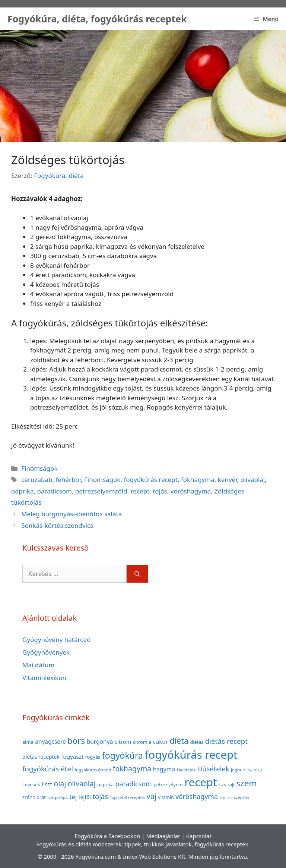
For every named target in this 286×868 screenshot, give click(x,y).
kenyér (228, 480)
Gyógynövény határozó (57, 640)
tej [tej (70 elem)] (73, 797)
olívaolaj (252, 480)
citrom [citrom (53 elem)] (123, 742)
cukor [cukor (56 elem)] (161, 742)
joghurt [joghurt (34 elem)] (238, 770)
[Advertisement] (143, 86)
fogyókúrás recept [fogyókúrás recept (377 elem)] (191, 755)
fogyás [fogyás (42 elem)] (93, 757)
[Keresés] (137, 574)
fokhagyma (198, 480)
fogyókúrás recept (151, 480)
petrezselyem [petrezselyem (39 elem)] (168, 785)
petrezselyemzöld (101, 491)
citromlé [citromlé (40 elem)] (142, 742)
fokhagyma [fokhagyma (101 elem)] (132, 769)
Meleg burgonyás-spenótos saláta (71, 514)
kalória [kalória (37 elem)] (255, 770)
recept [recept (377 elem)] (201, 782)
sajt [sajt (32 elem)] (231, 785)
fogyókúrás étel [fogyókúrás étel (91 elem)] (48, 769)
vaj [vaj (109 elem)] (151, 796)
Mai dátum (38, 665)
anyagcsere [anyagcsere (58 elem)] (50, 742)
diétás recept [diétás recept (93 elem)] (226, 741)
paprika (22, 491)
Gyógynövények (46, 652)
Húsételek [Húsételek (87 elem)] (213, 769)
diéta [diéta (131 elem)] (179, 741)
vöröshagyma (191, 491)
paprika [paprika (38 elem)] (105, 785)
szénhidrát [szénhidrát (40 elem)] (34, 797)
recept (140, 491)
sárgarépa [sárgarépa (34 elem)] (58, 797)
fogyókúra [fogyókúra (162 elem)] (123, 755)
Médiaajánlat (163, 836)
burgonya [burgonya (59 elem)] (100, 742)
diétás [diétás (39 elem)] (197, 742)
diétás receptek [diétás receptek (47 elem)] (41, 757)
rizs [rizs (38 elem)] (222, 785)
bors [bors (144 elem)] (76, 740)
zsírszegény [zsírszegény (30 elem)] (238, 798)
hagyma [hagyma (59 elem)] (164, 769)
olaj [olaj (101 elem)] (60, 784)
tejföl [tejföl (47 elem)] (85, 797)
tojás (160, 491)
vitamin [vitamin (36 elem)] (166, 797)
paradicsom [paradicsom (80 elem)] (134, 784)
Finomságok (39, 468)
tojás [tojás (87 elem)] (100, 796)
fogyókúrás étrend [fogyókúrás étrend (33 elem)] (93, 770)
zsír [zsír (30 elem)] (223, 798)
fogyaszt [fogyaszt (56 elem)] (72, 756)
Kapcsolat (199, 836)
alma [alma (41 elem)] (28, 742)
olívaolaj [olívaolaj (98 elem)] (82, 784)
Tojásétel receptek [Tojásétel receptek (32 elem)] (127, 797)
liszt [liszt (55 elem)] (47, 784)
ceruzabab (37, 480)
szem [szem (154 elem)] (246, 783)
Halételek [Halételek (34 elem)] (186, 770)
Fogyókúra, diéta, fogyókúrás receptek (97, 19)
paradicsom (54, 491)
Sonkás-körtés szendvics (57, 525)
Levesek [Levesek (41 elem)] (31, 784)
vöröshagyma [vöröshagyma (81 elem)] (197, 796)
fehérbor (68, 480)
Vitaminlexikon (44, 678)
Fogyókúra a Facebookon (107, 836)
